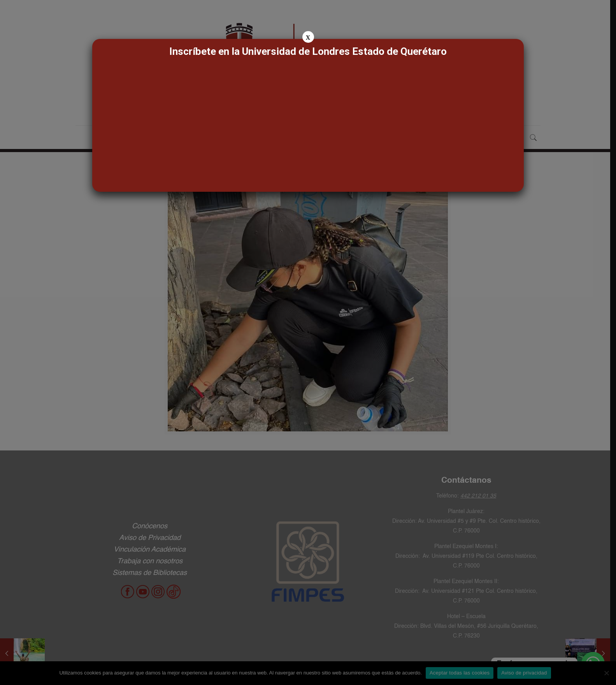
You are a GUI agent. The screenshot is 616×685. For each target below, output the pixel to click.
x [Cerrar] (308, 37)
